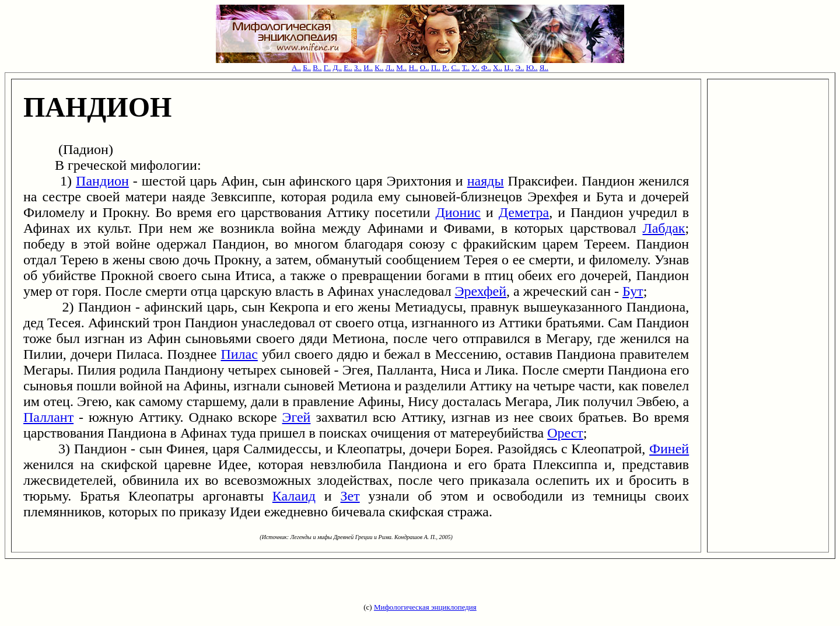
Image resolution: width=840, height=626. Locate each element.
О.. (425, 67)
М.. (401, 67)
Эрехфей (481, 291)
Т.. (466, 67)
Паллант (48, 417)
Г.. (328, 67)
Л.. (390, 67)
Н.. (414, 67)
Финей (669, 449)
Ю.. (532, 67)
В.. (317, 67)
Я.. (544, 67)
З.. (358, 67)
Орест (565, 433)
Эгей (297, 417)
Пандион (102, 181)
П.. (436, 67)
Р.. (446, 67)
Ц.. (509, 67)
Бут (633, 291)
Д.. (337, 67)
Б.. (307, 67)
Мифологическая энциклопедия (425, 607)
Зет (350, 496)
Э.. (519, 67)
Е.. (348, 67)
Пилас (239, 354)
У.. (475, 67)
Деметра (524, 212)
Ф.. (486, 67)
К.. (379, 67)
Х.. (498, 67)
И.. (368, 67)
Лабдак (664, 228)
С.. (455, 67)
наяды (486, 181)
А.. (296, 67)
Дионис (458, 212)
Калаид (294, 496)
